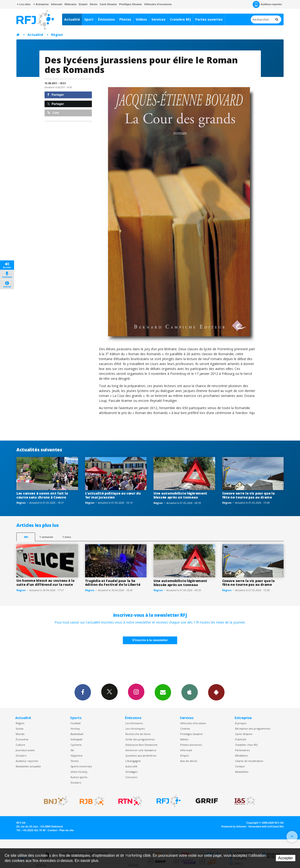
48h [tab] (26, 537)
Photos (125, 19)
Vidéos (141, 19)
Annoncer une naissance (141, 750)
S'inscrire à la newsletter (150, 640)
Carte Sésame (108, 4)
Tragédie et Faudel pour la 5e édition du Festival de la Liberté (113, 583)
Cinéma (185, 729)
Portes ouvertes (209, 19)
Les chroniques (135, 729)
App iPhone (190, 692)
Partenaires (242, 750)
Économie (22, 739)
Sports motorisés (81, 766)
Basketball (77, 734)
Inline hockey (79, 772)
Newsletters (163, 692)
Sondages (131, 772)
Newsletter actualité (28, 766)
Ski (72, 750)
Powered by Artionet (234, 826)
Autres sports (79, 777)
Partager (56, 95)
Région (57, 35)
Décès (94, 4)
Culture (20, 745)
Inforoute (57, 4)
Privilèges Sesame (191, 734)
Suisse (20, 729)
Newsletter (242, 772)
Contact (240, 766)
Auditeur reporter (27, 761)
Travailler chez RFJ (246, 745)
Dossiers (21, 756)
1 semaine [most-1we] (46, 537)
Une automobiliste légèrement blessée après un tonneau (180, 495)
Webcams (70, 4)
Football (76, 723)
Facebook (83, 692)
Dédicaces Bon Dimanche (141, 745)
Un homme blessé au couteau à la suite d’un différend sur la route (45, 582)
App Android (216, 692)
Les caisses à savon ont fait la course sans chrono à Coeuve (42, 495)
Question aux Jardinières (141, 756)
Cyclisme (76, 745)
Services (158, 19)
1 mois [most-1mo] (67, 537)
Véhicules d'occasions (158, 4)
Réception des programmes (253, 729)
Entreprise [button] (41, 4)
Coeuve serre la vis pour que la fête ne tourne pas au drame (248, 495)
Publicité (241, 739)
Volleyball (76, 739)
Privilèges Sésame (130, 4)
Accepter (286, 858)
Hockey (75, 729)
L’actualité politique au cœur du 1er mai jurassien (113, 495)
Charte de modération (249, 761)
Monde (20, 734)
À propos (241, 723)
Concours (131, 777)
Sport (89, 19)
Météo (184, 739)
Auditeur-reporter (267, 4)
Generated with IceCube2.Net (266, 826)
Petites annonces (191, 745)
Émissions (106, 19)
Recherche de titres (138, 734)
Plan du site (66, 830)
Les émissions (134, 723)
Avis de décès (189, 761)
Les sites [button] (24, 4)
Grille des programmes (140, 739)
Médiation (241, 756)
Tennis (75, 761)
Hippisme (77, 756)
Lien (53, 113)
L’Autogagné (133, 761)
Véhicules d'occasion (193, 723)
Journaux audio (25, 750)
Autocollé (131, 766)
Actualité (72, 19)
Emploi (83, 4)
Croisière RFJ (180, 19)
